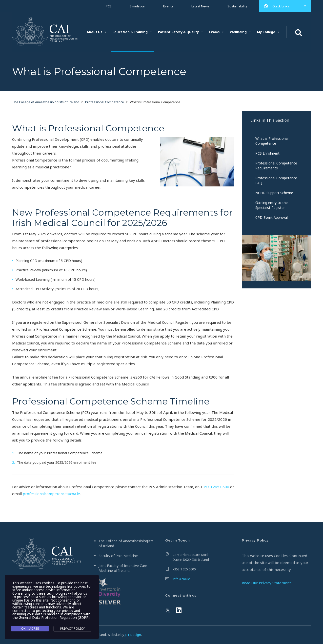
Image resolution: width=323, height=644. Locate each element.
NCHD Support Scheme (274, 193)
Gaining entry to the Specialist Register (272, 205)
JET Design (133, 635)
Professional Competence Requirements (276, 166)
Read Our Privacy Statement (266, 583)
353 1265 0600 (216, 487)
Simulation (137, 6)
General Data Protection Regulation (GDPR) (54, 618)
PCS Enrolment (267, 153)
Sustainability (237, 6)
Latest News (200, 6)
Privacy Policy (73, 629)
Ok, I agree (30, 629)
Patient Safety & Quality (181, 32)
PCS (109, 6)
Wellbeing (241, 32)
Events (168, 6)
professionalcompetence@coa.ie (51, 494)
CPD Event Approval (272, 218)
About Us (97, 32)
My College (268, 32)
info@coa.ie (181, 579)
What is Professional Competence (272, 141)
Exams (217, 32)
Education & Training (132, 32)
